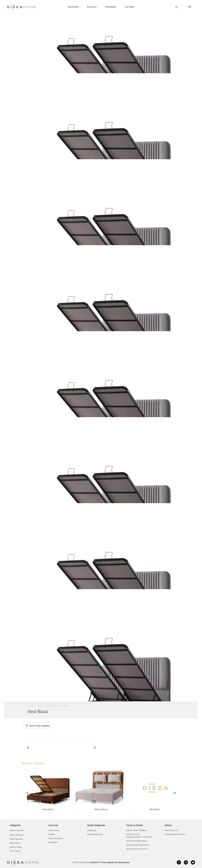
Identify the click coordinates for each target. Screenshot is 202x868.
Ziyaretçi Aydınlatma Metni (138, 845)
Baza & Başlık (16, 847)
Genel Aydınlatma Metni (137, 841)
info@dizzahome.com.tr (175, 834)
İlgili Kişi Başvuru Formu (137, 849)
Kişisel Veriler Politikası (136, 830)
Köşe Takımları (16, 839)
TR (190, 7)
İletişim (52, 834)
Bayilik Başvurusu (95, 834)
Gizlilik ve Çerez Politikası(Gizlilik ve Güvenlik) (139, 836)
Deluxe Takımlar (17, 830)
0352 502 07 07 (172, 830)
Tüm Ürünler (15, 851)
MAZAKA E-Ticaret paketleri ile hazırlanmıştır (110, 862)
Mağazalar (92, 830)
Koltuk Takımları (17, 835)
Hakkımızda (54, 830)
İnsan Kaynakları (56, 838)
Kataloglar (53, 842)
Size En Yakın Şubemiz (39, 726)
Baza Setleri (15, 843)
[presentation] (27, 748)
